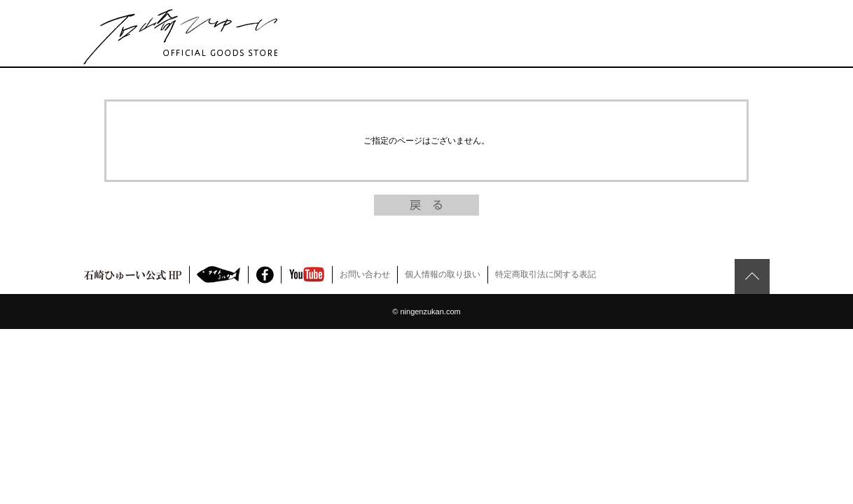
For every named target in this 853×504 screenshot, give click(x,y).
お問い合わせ (365, 274)
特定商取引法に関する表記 (546, 274)
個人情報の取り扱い (443, 274)
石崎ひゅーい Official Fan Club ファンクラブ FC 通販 (180, 37)
